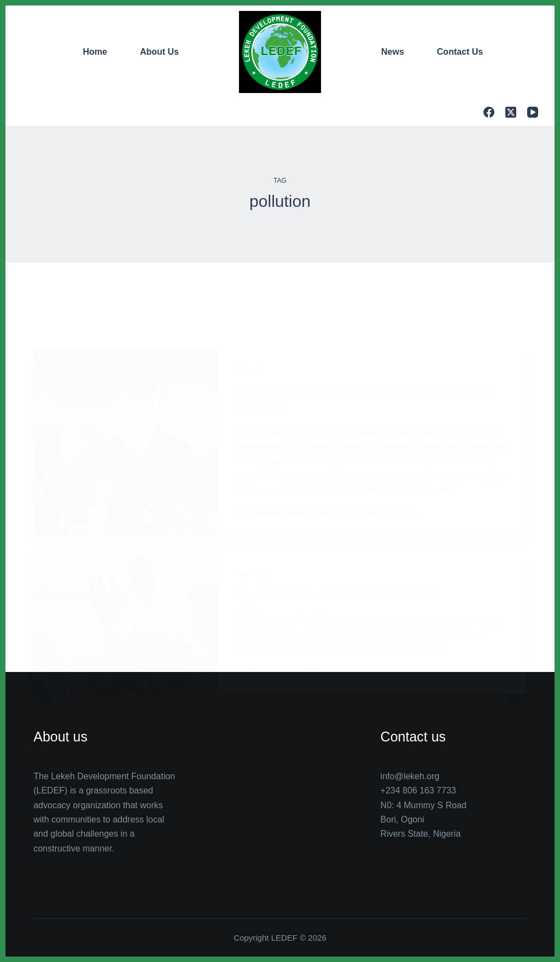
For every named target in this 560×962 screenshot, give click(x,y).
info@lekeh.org (410, 776)
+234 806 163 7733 (418, 790)
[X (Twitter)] (511, 112)
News (393, 52)
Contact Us (460, 52)
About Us (159, 52)
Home (95, 52)
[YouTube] (533, 112)
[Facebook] (489, 112)
